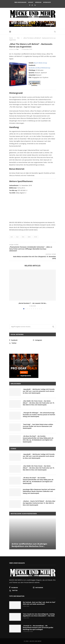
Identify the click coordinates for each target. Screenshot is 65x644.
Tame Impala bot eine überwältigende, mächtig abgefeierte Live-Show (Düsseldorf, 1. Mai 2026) (39, 615)
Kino (23, 237)
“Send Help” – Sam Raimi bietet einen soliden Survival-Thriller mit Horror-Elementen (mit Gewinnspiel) (38, 426)
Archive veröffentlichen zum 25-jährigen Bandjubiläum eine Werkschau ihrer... (29, 545)
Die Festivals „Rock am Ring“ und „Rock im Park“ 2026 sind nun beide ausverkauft (39, 603)
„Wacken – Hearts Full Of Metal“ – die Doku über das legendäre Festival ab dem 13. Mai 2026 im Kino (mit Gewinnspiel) (39, 503)
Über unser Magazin (20, 2)
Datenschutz (47, 2)
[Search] (55, 32)
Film (18, 38)
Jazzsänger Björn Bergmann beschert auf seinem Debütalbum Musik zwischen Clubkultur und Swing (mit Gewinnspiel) (39, 491)
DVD (12, 237)
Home (11, 38)
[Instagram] (32, 5)
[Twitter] (35, 5)
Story (36, 237)
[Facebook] (30, 5)
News (29, 237)
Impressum (38, 2)
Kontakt (31, 2)
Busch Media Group (41, 63)
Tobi (17, 49)
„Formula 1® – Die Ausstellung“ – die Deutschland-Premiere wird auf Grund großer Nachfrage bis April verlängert (38, 628)
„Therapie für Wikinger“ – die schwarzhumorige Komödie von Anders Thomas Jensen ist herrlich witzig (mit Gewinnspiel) (39, 415)
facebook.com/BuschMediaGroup (39, 68)
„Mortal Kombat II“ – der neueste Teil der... (33, 303)
